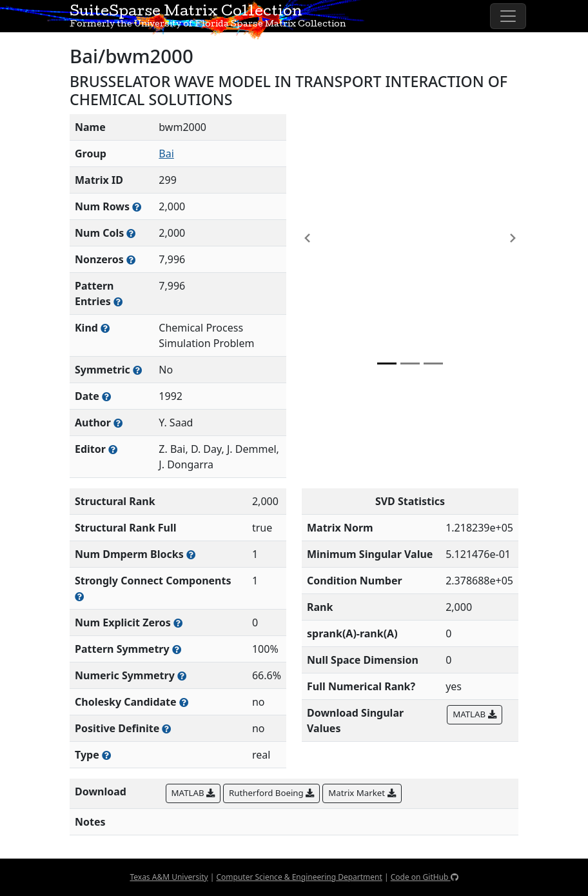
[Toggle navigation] (508, 16)
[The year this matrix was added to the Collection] (106, 396)
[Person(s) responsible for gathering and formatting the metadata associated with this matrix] (113, 449)
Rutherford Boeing (271, 793)
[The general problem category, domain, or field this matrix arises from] (105, 328)
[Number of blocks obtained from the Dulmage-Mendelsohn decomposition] (191, 554)
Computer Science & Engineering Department (299, 877)
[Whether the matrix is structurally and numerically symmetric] (137, 370)
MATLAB (474, 714)
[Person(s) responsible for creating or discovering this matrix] (118, 423)
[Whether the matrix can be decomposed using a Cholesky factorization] (184, 702)
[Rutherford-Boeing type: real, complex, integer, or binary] (106, 755)
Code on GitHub (425, 877)
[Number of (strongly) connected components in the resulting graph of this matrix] (79, 596)
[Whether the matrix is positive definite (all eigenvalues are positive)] (166, 729)
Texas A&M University (169, 877)
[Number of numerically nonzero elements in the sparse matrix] (131, 260)
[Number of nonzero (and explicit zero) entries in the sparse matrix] (118, 302)
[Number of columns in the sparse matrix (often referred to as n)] (131, 233)
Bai (166, 154)
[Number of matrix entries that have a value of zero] (178, 623)
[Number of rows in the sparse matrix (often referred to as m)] (137, 207)
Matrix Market (362, 793)
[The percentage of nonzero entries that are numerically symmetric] (182, 676)
